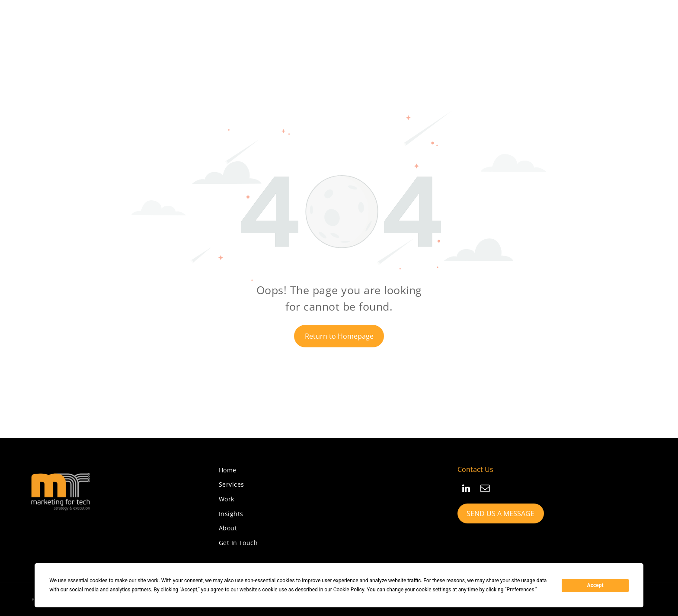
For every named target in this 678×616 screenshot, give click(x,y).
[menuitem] (228, 470)
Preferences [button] (521, 590)
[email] (485, 489)
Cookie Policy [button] (349, 590)
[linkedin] (466, 489)
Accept (595, 585)
